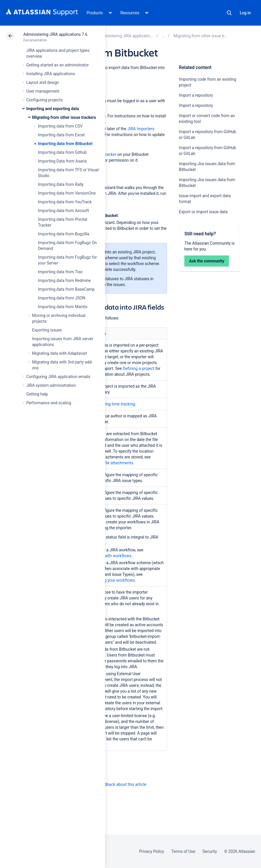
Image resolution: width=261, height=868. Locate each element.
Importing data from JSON (62, 298)
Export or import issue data (203, 212)
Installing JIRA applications (51, 74)
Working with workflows (110, 556)
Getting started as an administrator (58, 65)
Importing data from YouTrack (65, 202)
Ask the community (207, 261)
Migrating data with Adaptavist (59, 353)
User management (43, 91)
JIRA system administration (51, 385)
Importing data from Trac (60, 272)
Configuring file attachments (108, 463)
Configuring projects (44, 100)
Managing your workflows (112, 580)
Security (210, 851)
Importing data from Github (62, 152)
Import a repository (196, 95)
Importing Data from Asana (62, 161)
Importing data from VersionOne (67, 193)
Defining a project (139, 368)
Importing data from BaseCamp (66, 289)
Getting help (37, 394)
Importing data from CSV (60, 126)
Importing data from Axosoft (63, 211)
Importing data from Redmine (64, 280)
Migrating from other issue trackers (64, 117)
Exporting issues (47, 330)
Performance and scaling (49, 403)
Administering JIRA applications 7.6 (55, 34)
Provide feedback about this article (115, 784)
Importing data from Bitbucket (65, 144)
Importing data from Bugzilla (64, 234)
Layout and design (43, 82)
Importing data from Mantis (63, 307)
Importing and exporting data (53, 109)
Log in (245, 13)
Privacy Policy (151, 851)
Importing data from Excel (61, 135)
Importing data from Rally (61, 184)
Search (229, 13)
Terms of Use (183, 851)
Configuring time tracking (112, 404)
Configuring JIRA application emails (58, 377)
